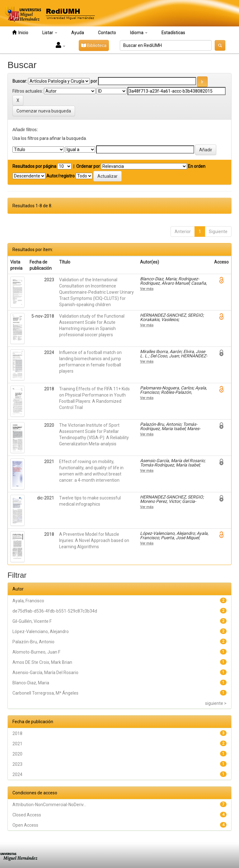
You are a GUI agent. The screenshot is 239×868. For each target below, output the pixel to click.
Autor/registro (61, 176)
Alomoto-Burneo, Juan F (36, 652)
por (94, 81)
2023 (17, 764)
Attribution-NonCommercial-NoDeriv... (49, 805)
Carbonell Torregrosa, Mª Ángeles (45, 693)
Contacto (107, 33)
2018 (17, 733)
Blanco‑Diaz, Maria (31, 683)
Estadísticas (173, 33)
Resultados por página (34, 166)
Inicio (20, 32)
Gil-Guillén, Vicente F (32, 621)
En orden (197, 166)
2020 (17, 754)
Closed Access (27, 815)
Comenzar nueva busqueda (44, 111)
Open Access (25, 825)
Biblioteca (94, 45)
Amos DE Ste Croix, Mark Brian (42, 662)
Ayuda (78, 33)
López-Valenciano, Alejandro (41, 631)
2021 (17, 744)
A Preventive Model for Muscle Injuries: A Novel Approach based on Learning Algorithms (94, 540)
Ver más (147, 289)
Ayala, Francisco (28, 601)
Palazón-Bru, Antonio (33, 642)
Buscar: (20, 81)
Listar (50, 33)
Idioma (139, 33)
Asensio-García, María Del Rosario (45, 673)
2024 (17, 774)
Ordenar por (88, 166)
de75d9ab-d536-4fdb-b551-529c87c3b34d (55, 611)
